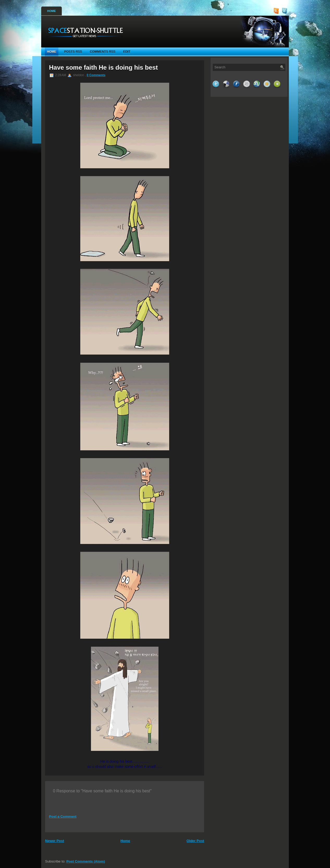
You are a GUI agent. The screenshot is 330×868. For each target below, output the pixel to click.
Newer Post (55, 841)
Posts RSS (73, 52)
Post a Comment (63, 816)
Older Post (195, 841)
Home (51, 11)
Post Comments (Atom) (86, 861)
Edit (127, 52)
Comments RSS (103, 52)
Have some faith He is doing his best (103, 67)
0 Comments (96, 75)
